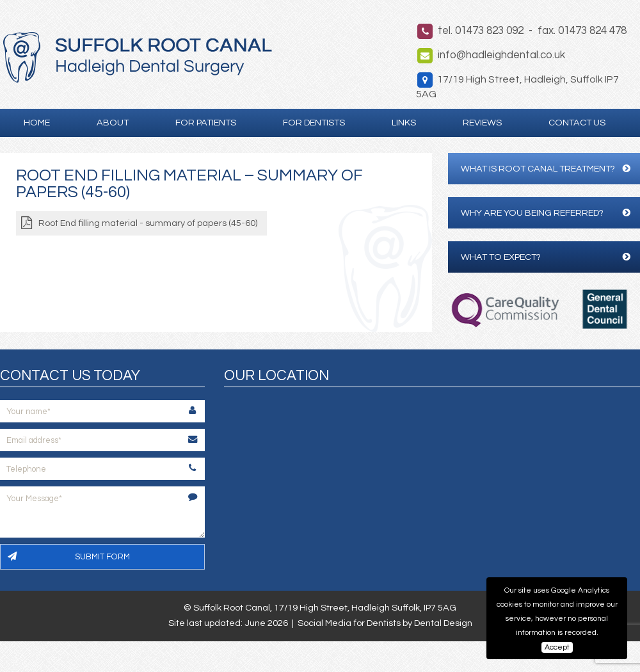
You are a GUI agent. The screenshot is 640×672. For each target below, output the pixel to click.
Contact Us (577, 123)
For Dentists (314, 123)
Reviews (482, 123)
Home (37, 123)
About (113, 123)
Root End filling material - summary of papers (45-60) (148, 223)
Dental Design (443, 623)
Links (404, 123)
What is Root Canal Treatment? (546, 169)
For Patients (206, 123)
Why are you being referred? (546, 213)
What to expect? (546, 257)
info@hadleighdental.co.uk (501, 55)
